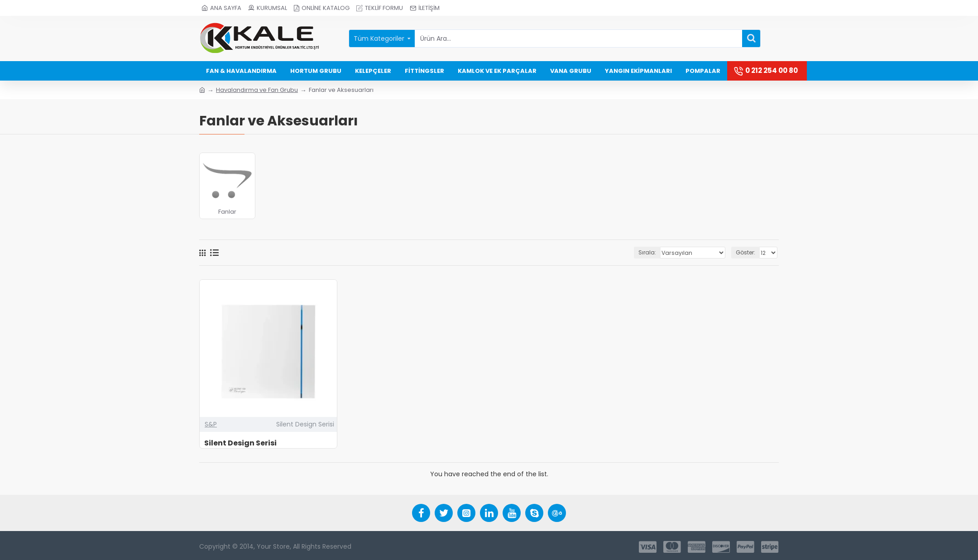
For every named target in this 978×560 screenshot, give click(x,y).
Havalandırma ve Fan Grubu (257, 90)
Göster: (745, 252)
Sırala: (648, 252)
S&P (211, 424)
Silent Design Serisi (240, 443)
